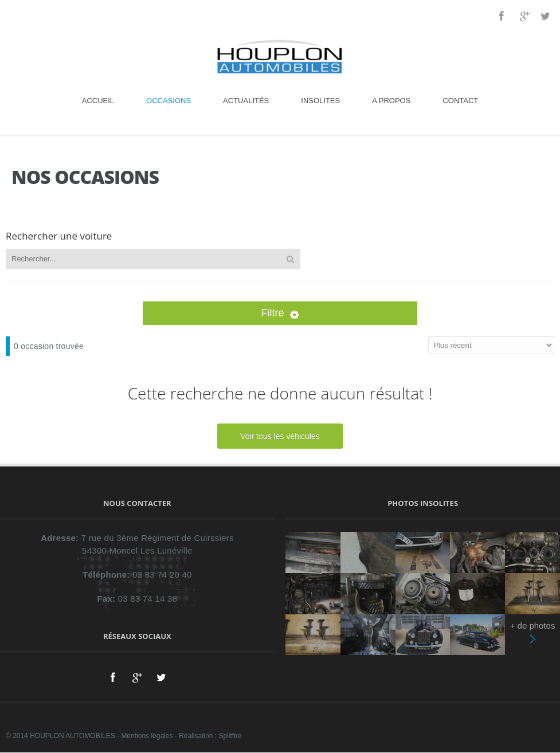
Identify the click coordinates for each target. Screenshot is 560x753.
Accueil (98, 101)
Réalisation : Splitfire (210, 736)
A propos (391, 101)
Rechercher (290, 259)
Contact (460, 101)
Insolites (320, 101)
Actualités (246, 101)
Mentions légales (147, 736)
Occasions (169, 101)
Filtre (280, 313)
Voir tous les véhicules (280, 436)
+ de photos (533, 635)
